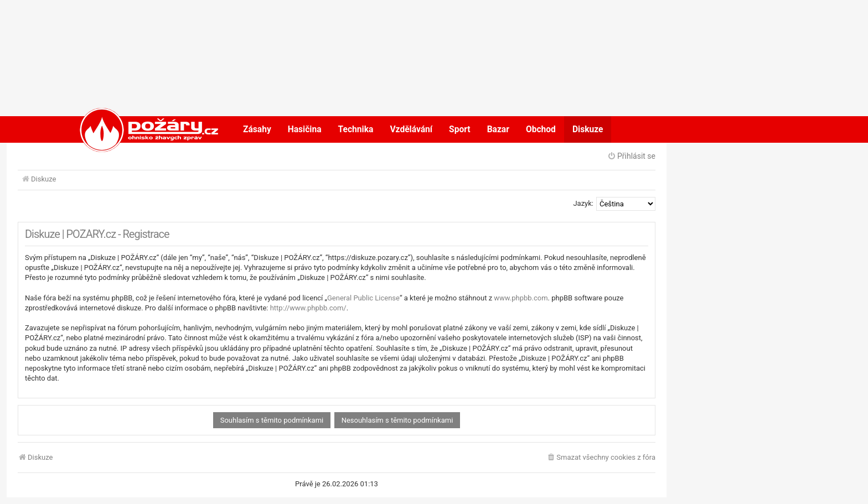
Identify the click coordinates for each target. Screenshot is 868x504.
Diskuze (588, 129)
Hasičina (305, 129)
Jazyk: (583, 203)
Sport (460, 129)
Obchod (541, 129)
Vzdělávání (411, 129)
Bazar (498, 129)
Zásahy (257, 129)
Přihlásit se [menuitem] (631, 156)
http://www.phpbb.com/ (308, 308)
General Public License (363, 298)
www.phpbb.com (521, 298)
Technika (356, 129)
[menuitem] (601, 458)
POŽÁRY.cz (138, 129)
